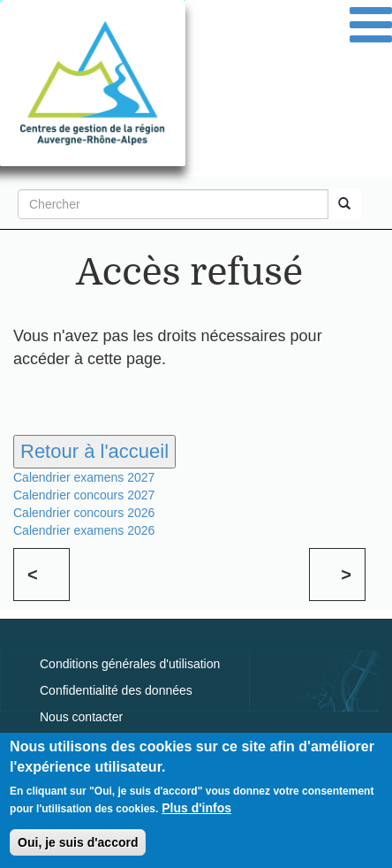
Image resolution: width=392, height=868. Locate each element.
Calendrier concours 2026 (84, 513)
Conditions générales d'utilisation (130, 664)
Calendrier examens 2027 (84, 477)
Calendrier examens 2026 (84, 530)
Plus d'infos (196, 811)
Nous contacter (81, 717)
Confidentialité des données (116, 690)
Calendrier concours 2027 (84, 495)
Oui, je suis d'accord (78, 846)
